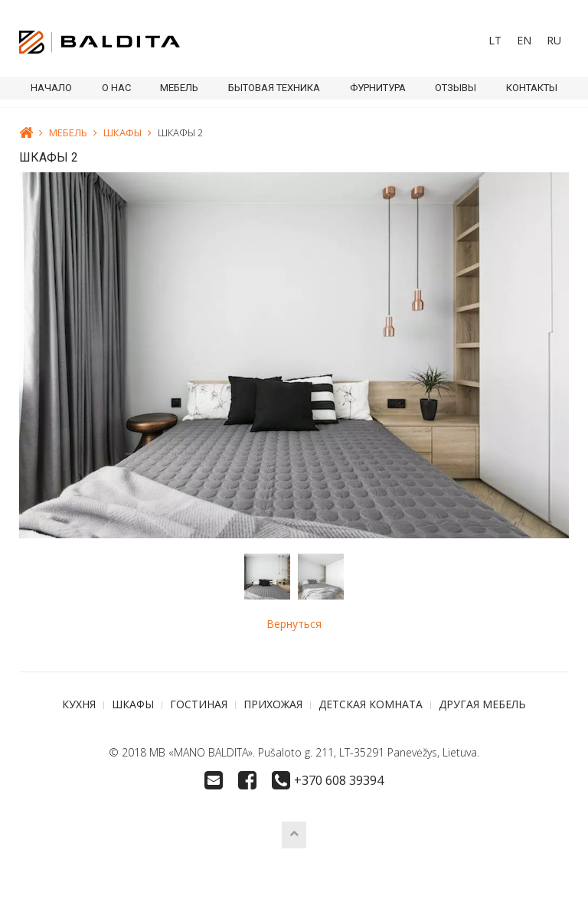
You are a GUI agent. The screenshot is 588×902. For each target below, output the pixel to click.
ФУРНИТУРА (378, 88)
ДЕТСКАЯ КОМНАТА (371, 704)
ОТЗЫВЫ (456, 88)
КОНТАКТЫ (532, 88)
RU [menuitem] (554, 40)
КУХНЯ (79, 704)
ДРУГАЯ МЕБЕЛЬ (482, 704)
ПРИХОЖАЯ (273, 704)
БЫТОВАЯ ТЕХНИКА (274, 88)
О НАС (116, 88)
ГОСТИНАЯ (199, 704)
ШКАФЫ (122, 132)
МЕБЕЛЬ (179, 88)
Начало (51, 88)
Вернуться (294, 624)
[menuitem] (495, 41)
